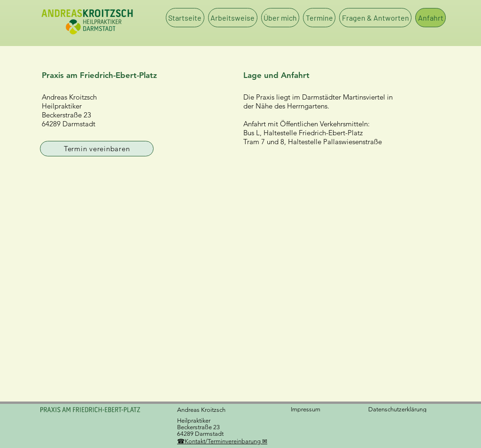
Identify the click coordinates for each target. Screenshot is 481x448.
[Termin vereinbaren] (97, 149)
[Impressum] (306, 409)
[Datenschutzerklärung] (401, 409)
